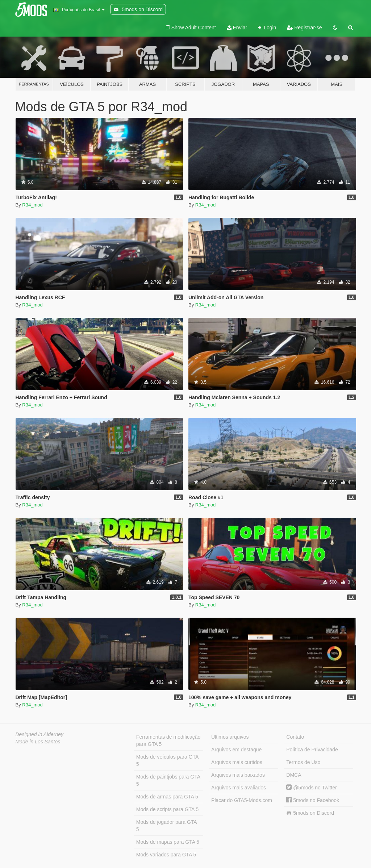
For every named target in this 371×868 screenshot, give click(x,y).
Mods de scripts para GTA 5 (167, 809)
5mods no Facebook (313, 800)
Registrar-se (304, 28)
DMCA (294, 775)
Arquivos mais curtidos (237, 762)
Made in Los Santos (38, 742)
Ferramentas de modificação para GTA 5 (168, 740)
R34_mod (32, 205)
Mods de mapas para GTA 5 (168, 842)
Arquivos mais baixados (238, 775)
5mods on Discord (310, 813)
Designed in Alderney (40, 734)
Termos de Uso (303, 762)
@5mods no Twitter (311, 788)
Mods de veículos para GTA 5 (167, 760)
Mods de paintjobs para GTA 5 (168, 780)
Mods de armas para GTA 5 (167, 797)
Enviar (237, 28)
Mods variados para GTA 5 (166, 855)
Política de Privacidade (312, 750)
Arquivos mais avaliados (239, 788)
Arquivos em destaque (236, 750)
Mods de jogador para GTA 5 (167, 826)
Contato (295, 737)
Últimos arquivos (230, 737)
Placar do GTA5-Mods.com (242, 800)
